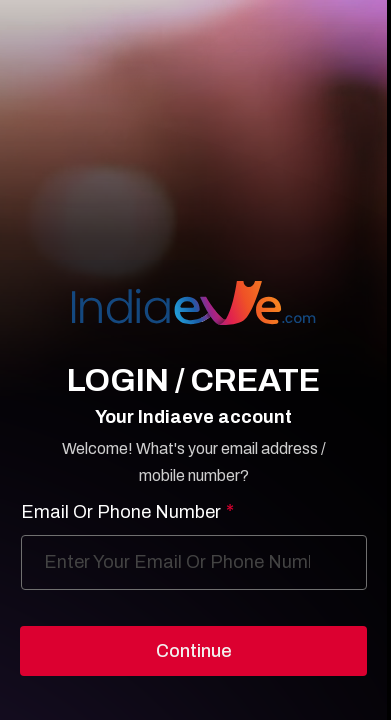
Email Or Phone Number (127, 512)
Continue (194, 651)
